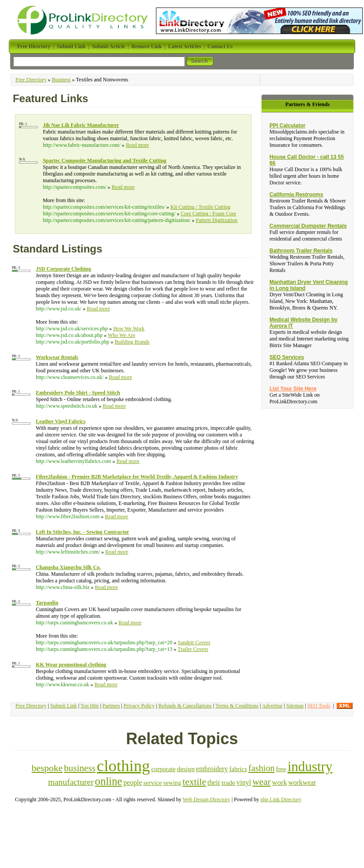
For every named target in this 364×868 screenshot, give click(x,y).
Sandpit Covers (194, 642)
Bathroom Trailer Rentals (301, 251)
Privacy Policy (139, 706)
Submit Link (64, 706)
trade (228, 782)
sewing (172, 783)
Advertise (272, 706)
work (280, 782)
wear (261, 782)
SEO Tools (319, 706)
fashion (261, 768)
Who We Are (121, 335)
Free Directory (31, 80)
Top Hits (90, 706)
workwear (302, 782)
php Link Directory (281, 799)
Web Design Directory (207, 799)
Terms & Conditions (237, 706)
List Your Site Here (293, 389)
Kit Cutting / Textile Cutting (201, 207)
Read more (137, 145)
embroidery (212, 769)
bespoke (47, 768)
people (133, 782)
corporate (163, 769)
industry (310, 767)
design (186, 769)
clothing (123, 766)
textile (194, 782)
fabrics (238, 769)
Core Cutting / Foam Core (208, 214)
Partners (111, 706)
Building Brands (132, 342)
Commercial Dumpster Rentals (308, 226)
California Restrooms (296, 195)
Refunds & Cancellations (185, 706)
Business (61, 80)
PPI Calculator (287, 126)
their (214, 782)
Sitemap (295, 706)
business (80, 768)
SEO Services (287, 357)
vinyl (244, 782)
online (109, 781)
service (152, 783)
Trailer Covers (193, 649)
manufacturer (71, 782)
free (281, 769)
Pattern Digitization (216, 220)
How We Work (129, 329)
